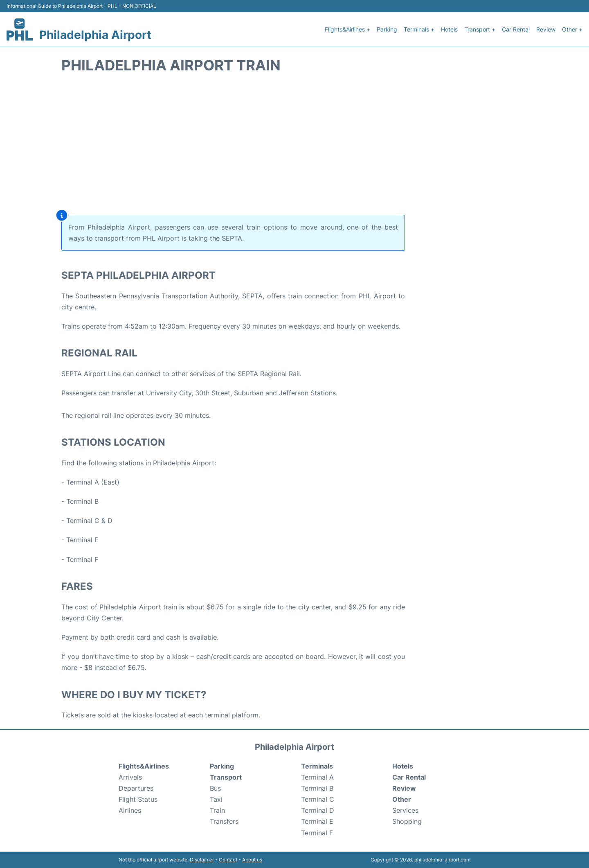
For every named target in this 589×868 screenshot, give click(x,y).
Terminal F (317, 833)
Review (546, 29)
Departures (136, 788)
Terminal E (317, 821)
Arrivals (130, 777)
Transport (226, 777)
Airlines (130, 810)
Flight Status (138, 799)
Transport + (480, 29)
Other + (572, 29)
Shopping (407, 821)
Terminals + (419, 29)
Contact (228, 860)
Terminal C (318, 799)
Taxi (216, 799)
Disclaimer (202, 860)
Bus (215, 788)
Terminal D (318, 810)
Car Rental (516, 29)
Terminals (317, 766)
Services (405, 810)
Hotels (449, 29)
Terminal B (317, 788)
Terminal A (317, 777)
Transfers (224, 821)
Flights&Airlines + (347, 29)
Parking (387, 29)
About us (252, 860)
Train (217, 810)
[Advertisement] (294, 146)
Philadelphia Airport (95, 35)
